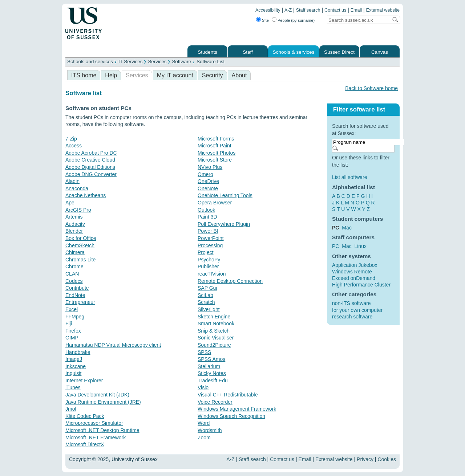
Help (111, 75)
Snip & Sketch (214, 331)
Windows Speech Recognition (231, 416)
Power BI (208, 231)
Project (206, 252)
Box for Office (81, 238)
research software (352, 317)
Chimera (75, 252)
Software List (211, 62)
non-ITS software (351, 303)
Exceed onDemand (354, 278)
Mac (347, 228)
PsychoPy (209, 260)
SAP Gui (207, 288)
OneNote (208, 188)
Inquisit (73, 373)
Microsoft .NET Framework (96, 438)
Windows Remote (352, 272)
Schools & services (294, 52)
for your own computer (357, 310)
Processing (210, 245)
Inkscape (76, 366)
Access (74, 146)
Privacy (365, 459)
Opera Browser (215, 203)
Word (204, 423)
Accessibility (268, 10)
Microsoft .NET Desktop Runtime (102, 430)
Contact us (335, 10)
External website (383, 10)
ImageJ (74, 359)
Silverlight (209, 309)
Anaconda (77, 188)
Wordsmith (210, 430)
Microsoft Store (215, 160)
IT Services (130, 62)
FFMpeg (75, 317)
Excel (72, 309)
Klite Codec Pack (85, 416)
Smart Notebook (216, 324)
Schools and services (90, 62)
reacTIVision (212, 274)
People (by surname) (296, 20)
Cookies (387, 459)
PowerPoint (211, 238)
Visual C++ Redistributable (228, 395)
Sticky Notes (212, 373)
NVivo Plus (210, 167)
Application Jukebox (355, 265)
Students (207, 52)
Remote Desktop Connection (230, 281)
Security (213, 75)
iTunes (73, 387)
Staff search (308, 10)
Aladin (72, 181)
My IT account (175, 75)
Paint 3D (207, 217)
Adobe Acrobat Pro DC (91, 153)
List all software (349, 177)
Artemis (74, 217)
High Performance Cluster (361, 285)
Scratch (206, 302)
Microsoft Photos (217, 153)
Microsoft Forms (216, 139)
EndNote (75, 295)
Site (265, 20)
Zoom (204, 438)
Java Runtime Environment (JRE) (103, 402)
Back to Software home (371, 88)
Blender (74, 231)
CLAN (72, 274)
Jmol (71, 409)
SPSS (204, 352)
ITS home (84, 75)
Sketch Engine (214, 317)
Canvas (380, 52)
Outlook (206, 210)
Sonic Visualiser (216, 338)
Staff (248, 52)
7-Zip (71, 139)
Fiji (69, 324)
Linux (360, 246)
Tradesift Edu (213, 381)
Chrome (74, 267)
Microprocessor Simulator (94, 423)
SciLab (205, 295)
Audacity (75, 224)
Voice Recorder (215, 402)
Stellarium (209, 366)
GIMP (72, 338)
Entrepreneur (80, 302)
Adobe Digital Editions (90, 167)
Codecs (74, 281)
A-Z (288, 10)
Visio (203, 387)
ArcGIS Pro (78, 210)
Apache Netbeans (86, 195)
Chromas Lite (80, 260)
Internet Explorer (84, 381)
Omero (205, 174)
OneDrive (208, 181)
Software (181, 62)
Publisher (208, 267)
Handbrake (78, 352)
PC (335, 246)
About (239, 75)
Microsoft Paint (215, 146)
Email (356, 10)
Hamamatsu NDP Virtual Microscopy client (113, 345)
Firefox (73, 331)
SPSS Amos (211, 359)
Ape (70, 203)
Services (157, 62)
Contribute (77, 288)
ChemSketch (80, 245)
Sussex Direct (339, 52)
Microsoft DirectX (85, 444)
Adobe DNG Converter (91, 174)
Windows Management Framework (237, 409)
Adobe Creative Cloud (90, 160)
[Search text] (357, 20)
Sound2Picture (214, 345)
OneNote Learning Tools (225, 195)
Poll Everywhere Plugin (224, 224)
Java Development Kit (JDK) (97, 395)
